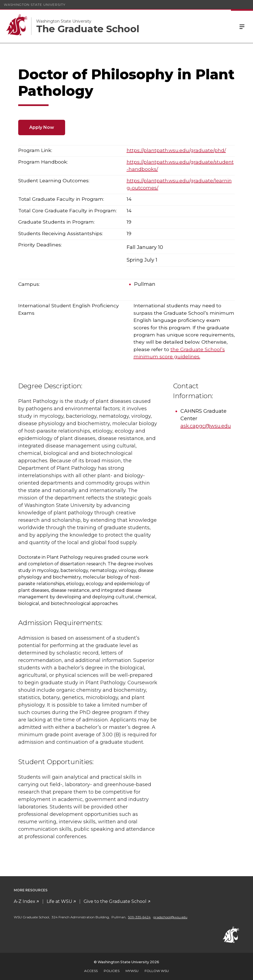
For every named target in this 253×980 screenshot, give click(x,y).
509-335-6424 (139, 917)
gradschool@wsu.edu (170, 917)
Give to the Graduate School (115, 901)
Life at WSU (59, 901)
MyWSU (132, 971)
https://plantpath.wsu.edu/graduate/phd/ (176, 150)
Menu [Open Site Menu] (242, 26)
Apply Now (42, 127)
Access (91, 971)
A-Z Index (25, 901)
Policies (112, 971)
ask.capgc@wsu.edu (206, 426)
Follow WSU (157, 971)
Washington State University (35, 5)
